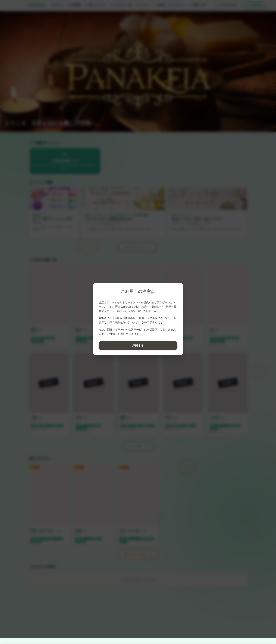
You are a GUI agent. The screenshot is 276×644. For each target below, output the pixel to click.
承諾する (138, 346)
